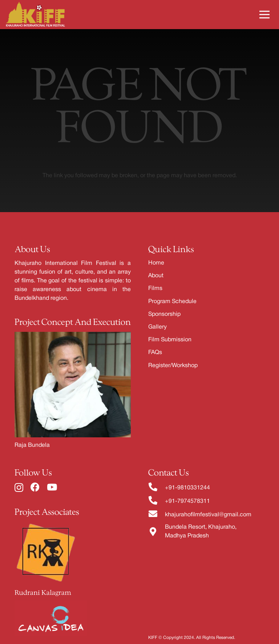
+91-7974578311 (187, 501)
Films (155, 289)
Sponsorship (164, 314)
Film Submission (170, 340)
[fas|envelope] (157, 515)
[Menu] (264, 15)
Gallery (157, 327)
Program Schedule (172, 302)
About (156, 276)
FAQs (155, 353)
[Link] (35, 15)
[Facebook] (35, 487)
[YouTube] (52, 487)
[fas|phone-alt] (157, 488)
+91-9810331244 (187, 488)
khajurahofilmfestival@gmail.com (208, 515)
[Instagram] (19, 488)
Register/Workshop (173, 366)
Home (156, 263)
